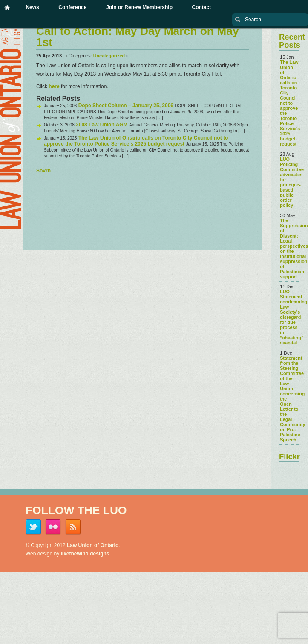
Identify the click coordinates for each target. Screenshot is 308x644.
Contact (202, 7)
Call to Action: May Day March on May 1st (138, 37)
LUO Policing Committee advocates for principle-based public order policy (292, 182)
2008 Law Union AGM (102, 125)
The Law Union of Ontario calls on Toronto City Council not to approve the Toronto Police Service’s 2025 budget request (136, 141)
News (32, 7)
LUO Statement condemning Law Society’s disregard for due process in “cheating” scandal (294, 317)
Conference (72, 7)
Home (7, 7)
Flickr (289, 457)
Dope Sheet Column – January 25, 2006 (126, 106)
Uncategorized (109, 56)
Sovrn (43, 171)
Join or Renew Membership (139, 7)
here (54, 86)
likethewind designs (85, 554)
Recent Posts (292, 41)
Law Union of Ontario (93, 545)
